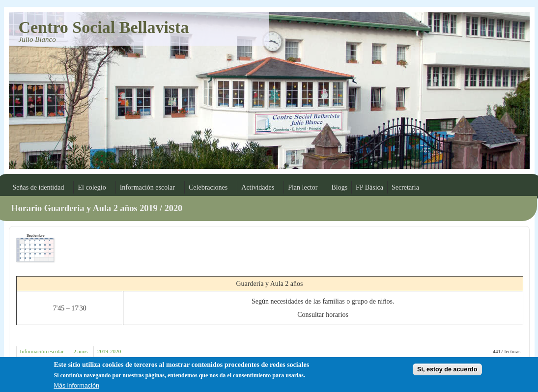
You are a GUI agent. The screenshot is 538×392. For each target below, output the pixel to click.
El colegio (92, 187)
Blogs (339, 187)
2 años (80, 351)
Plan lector (303, 187)
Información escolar (147, 187)
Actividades (258, 187)
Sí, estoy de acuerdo (447, 371)
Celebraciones (208, 187)
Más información (77, 388)
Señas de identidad (39, 187)
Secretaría (405, 187)
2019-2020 (109, 351)
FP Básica (369, 187)
